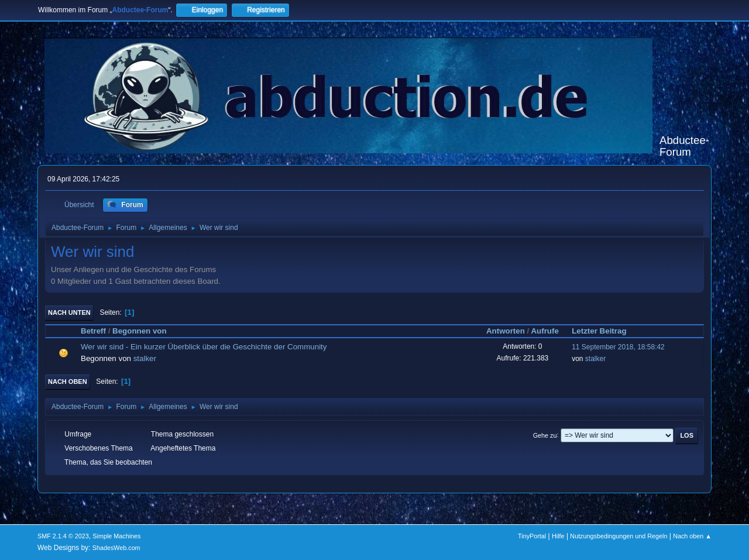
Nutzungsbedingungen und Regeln (619, 536)
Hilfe (558, 536)
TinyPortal (532, 536)
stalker (145, 358)
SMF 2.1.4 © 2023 (63, 536)
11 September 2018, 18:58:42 (618, 347)
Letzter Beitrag (604, 331)
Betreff (93, 331)
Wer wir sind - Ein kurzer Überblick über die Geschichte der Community (204, 347)
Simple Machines (116, 536)
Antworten (506, 331)
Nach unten (69, 312)
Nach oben (68, 382)
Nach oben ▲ (692, 536)
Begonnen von (140, 331)
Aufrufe (544, 331)
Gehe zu (545, 435)
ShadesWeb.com (116, 548)
